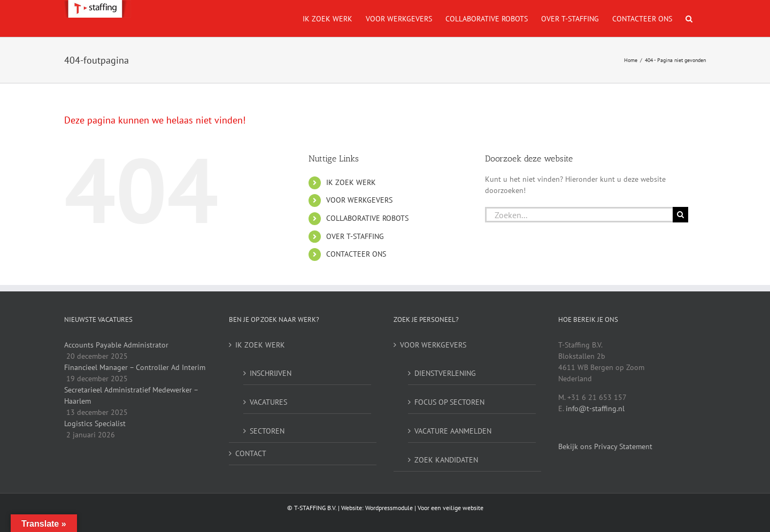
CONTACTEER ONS (356, 254)
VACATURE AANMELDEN (453, 431)
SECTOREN (267, 431)
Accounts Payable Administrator (116, 345)
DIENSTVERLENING (445, 373)
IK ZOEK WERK (351, 182)
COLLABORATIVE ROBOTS (367, 218)
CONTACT (251, 453)
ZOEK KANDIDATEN (446, 460)
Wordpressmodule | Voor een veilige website (424, 508)
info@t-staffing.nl (595, 408)
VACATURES (268, 402)
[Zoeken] (680, 215)
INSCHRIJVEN (271, 373)
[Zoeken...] (579, 215)
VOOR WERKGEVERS (359, 200)
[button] (689, 18)
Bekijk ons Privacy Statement (605, 446)
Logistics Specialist (95, 423)
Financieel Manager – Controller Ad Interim (135, 367)
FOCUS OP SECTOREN (449, 402)
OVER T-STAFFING (355, 236)
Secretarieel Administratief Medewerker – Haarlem (131, 395)
